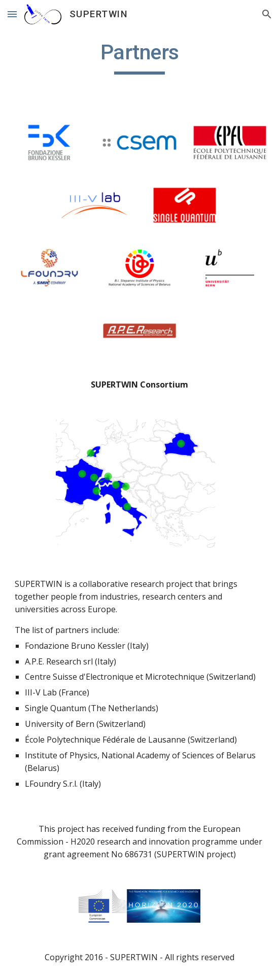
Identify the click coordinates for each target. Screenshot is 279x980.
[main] (139, 57)
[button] (12, 14)
